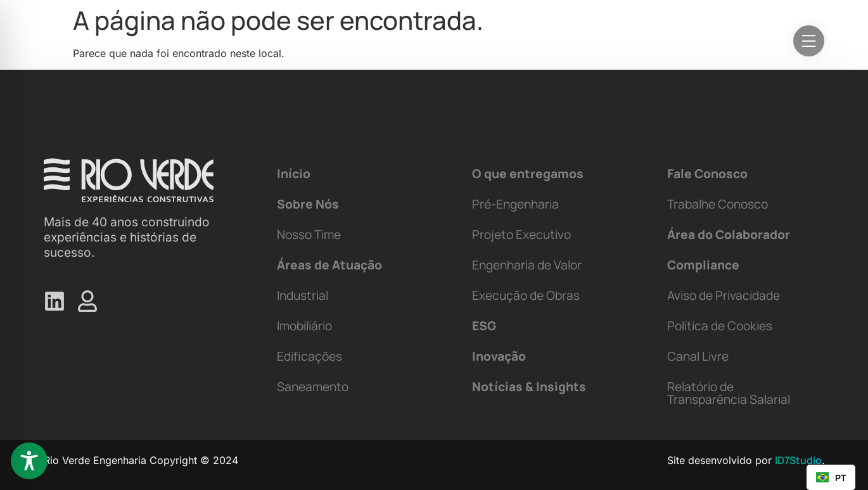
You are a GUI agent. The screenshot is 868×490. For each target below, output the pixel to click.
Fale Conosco (707, 174)
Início (294, 174)
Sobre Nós (308, 204)
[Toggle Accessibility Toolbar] (29, 461)
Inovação (499, 356)
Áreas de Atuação (329, 265)
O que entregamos (528, 174)
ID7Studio (798, 460)
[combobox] (831, 477)
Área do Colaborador (729, 235)
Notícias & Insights (529, 387)
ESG (484, 326)
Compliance (703, 265)
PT (831, 478)
